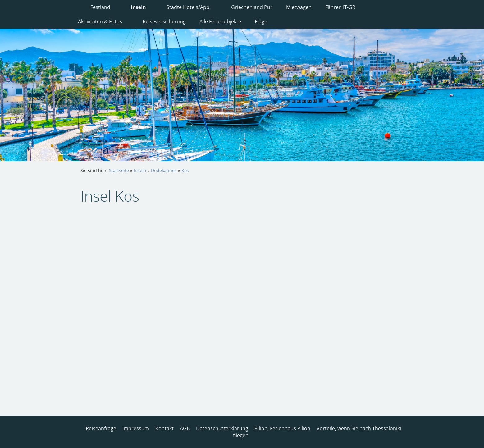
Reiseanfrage (101, 428)
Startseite (119, 170)
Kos (185, 170)
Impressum (136, 428)
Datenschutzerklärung (222, 428)
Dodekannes (164, 170)
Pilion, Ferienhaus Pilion (282, 428)
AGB (185, 428)
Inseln (140, 170)
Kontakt (164, 428)
